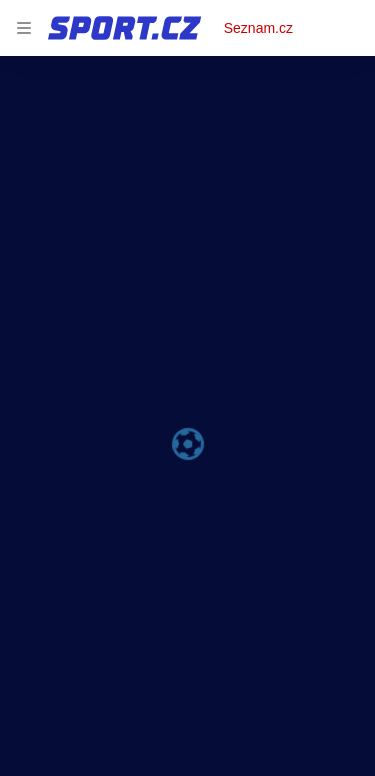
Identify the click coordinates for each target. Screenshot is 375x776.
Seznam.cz (258, 28)
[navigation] (24, 28)
